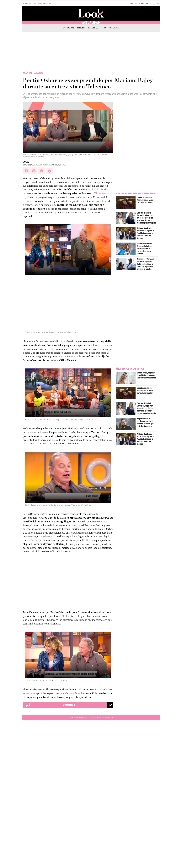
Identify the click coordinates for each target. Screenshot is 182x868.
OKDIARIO (114, 28)
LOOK (26, 162)
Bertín (34, 540)
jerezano (28, 201)
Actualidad (69, 28)
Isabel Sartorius (44, 4)
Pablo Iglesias (31, 4)
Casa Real (93, 28)
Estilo (104, 28)
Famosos (81, 28)
